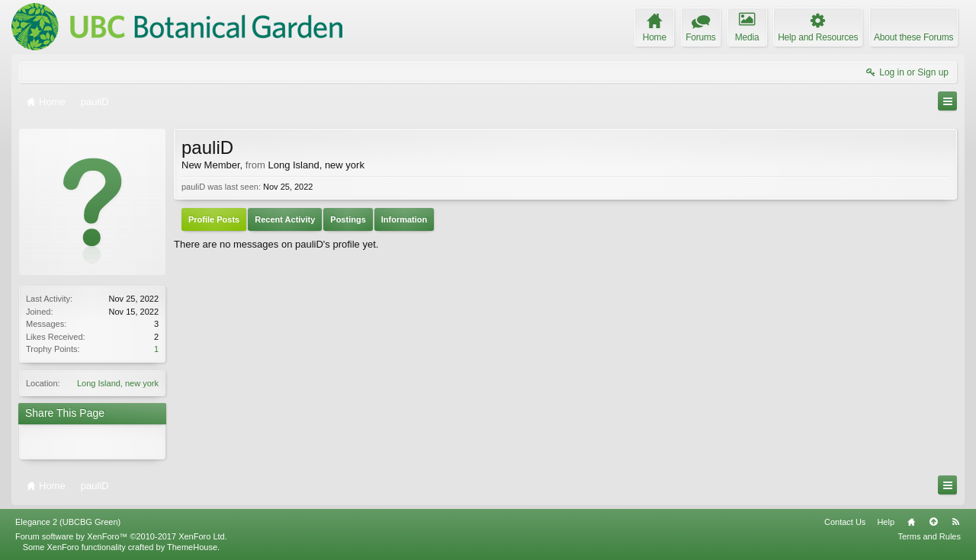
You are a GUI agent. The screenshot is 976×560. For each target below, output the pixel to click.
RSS (955, 522)
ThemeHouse (192, 547)
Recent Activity (285, 219)
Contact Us (845, 522)
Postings (348, 219)
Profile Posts (214, 219)
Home (911, 522)
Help (886, 522)
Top (933, 522)
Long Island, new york (118, 383)
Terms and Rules (929, 536)
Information (405, 219)
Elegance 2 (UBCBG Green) (68, 522)
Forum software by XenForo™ (121, 536)
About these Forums (913, 37)
